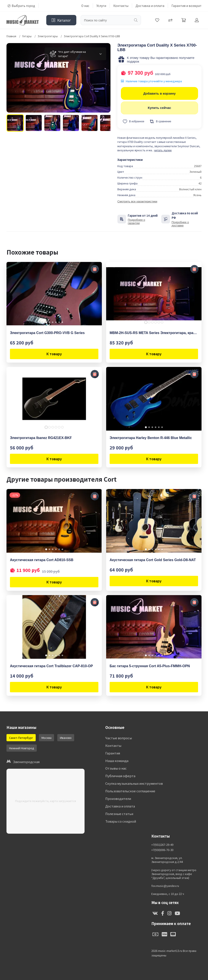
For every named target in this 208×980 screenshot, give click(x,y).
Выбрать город (21, 6)
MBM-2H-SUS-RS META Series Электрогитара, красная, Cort (154, 333)
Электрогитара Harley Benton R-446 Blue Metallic (151, 438)
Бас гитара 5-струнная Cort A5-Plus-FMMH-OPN (150, 666)
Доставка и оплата (150, 6)
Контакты (121, 6)
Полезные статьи (119, 814)
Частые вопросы (119, 738)
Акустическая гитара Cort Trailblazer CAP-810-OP (51, 666)
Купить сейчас (160, 108)
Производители (118, 798)
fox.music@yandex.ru (165, 886)
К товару (54, 354)
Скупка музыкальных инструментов (134, 783)
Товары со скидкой (121, 821)
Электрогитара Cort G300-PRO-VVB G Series (47, 333)
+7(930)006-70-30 (162, 850)
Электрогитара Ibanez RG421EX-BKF (41, 438)
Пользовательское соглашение (130, 791)
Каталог (61, 20)
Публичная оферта (120, 776)
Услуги (101, 6)
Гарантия (113, 753)
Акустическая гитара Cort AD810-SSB (42, 560)
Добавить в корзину (160, 93)
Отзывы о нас (116, 768)
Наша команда (117, 761)
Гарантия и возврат (186, 6)
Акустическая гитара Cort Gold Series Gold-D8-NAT (153, 560)
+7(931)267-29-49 (162, 845)
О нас (85, 6)
